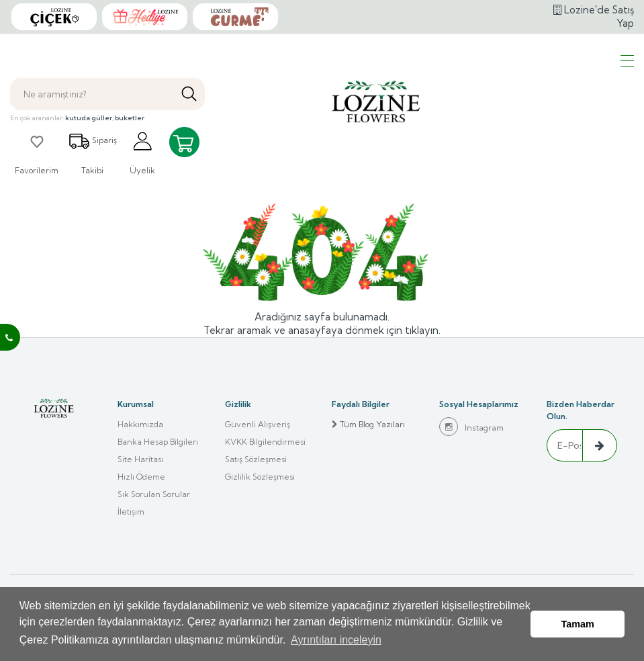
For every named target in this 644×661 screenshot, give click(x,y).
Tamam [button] (578, 624)
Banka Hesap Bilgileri (158, 442)
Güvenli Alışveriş (258, 424)
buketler (130, 118)
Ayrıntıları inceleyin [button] (336, 640)
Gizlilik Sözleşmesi (260, 477)
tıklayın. (423, 330)
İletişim (131, 512)
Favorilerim (37, 153)
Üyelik (142, 153)
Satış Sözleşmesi (256, 459)
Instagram (471, 427)
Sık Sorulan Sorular (154, 494)
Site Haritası (140, 459)
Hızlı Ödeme (141, 477)
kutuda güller (89, 118)
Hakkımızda (140, 424)
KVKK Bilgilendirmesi (265, 442)
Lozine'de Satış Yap (594, 16)
